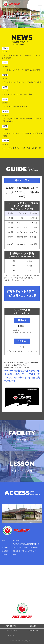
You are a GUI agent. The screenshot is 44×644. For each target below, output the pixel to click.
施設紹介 (33, 626)
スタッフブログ (33, 631)
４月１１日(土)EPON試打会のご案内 (15, 107)
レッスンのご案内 (11, 631)
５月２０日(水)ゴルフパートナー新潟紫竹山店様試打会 (21, 70)
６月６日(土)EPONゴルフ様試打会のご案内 (17, 94)
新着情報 (11, 635)
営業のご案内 (11, 626)
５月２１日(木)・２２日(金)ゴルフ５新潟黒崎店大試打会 (22, 82)
